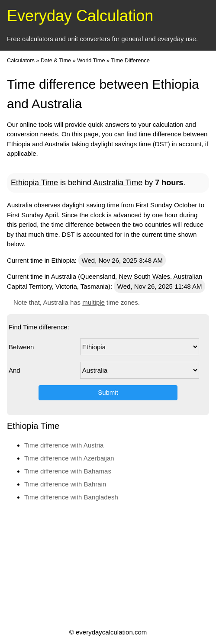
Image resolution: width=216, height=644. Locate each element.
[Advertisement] (107, 564)
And (15, 370)
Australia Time (118, 183)
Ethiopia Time (34, 183)
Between (21, 347)
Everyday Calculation (80, 16)
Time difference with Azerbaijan (69, 458)
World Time (91, 60)
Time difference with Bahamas (68, 471)
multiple (93, 302)
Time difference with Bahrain (65, 484)
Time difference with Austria (64, 445)
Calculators (21, 60)
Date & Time (56, 60)
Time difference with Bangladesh (71, 497)
